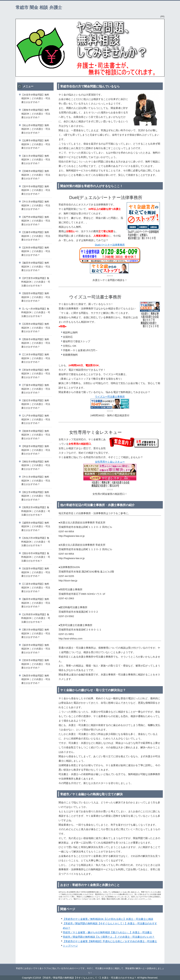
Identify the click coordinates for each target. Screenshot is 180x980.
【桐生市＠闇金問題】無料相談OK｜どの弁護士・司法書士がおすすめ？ (36, 465)
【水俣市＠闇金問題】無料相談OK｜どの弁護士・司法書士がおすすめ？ (36, 98)
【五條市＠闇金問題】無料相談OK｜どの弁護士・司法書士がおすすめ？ (36, 236)
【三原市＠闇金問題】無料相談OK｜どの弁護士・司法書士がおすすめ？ (36, 588)
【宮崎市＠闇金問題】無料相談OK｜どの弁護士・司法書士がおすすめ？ (36, 175)
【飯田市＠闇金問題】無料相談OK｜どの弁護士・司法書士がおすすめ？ (36, 266)
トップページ (70, 946)
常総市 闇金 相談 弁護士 (39, 7)
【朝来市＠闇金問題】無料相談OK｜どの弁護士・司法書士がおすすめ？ (36, 435)
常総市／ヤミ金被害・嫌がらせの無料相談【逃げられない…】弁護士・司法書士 (107, 932)
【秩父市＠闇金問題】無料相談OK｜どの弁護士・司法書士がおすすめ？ (36, 496)
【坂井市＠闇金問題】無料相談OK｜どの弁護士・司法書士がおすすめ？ (36, 649)
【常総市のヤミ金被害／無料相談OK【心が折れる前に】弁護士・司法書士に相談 (108, 919)
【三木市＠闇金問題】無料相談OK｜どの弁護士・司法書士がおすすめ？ (36, 358)
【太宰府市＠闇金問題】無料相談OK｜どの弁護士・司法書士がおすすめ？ (36, 618)
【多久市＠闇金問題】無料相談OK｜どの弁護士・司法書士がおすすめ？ (36, 160)
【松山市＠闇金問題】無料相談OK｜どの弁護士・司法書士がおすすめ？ (36, 129)
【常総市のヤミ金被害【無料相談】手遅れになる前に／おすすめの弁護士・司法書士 (110, 941)
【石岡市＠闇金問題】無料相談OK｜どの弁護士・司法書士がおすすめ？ (36, 328)
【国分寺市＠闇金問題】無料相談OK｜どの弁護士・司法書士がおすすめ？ (36, 557)
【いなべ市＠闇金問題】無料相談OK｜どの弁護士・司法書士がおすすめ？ (36, 312)
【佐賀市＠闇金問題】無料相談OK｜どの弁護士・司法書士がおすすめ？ (36, 572)
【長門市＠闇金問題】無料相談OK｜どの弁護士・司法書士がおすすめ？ (36, 221)
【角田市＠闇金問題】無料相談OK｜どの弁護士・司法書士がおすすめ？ (36, 679)
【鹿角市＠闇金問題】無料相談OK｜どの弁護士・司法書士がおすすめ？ (36, 114)
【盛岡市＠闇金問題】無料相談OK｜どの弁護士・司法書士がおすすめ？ (36, 526)
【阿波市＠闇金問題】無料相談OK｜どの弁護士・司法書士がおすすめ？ (36, 450)
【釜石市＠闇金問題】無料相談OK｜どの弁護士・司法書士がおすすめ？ (36, 404)
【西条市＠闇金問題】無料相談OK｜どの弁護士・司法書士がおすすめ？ (36, 343)
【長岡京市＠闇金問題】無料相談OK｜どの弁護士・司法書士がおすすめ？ (36, 511)
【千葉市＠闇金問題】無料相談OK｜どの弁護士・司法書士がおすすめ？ (36, 389)
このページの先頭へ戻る (155, 962)
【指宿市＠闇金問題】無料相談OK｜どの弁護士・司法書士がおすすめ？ (36, 297)
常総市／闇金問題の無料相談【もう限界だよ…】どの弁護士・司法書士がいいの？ (109, 937)
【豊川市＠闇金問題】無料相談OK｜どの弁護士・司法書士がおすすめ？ (36, 633)
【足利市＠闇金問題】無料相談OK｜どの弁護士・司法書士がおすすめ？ (36, 251)
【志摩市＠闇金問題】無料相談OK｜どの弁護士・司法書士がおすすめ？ (36, 144)
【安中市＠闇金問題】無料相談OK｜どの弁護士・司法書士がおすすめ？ (36, 190)
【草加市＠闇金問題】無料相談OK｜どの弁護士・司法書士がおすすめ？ (36, 374)
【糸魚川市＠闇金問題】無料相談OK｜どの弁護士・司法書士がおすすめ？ (36, 542)
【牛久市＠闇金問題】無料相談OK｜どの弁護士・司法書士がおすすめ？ (36, 205)
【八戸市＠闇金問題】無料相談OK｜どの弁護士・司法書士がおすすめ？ (36, 419)
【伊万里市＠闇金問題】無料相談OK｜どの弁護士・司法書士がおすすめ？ (36, 282)
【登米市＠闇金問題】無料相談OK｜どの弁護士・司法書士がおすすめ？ (36, 664)
